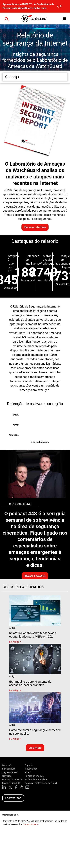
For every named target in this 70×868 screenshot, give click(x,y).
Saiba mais (40, 8)
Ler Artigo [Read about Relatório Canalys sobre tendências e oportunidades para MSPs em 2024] (14, 642)
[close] (60, 6)
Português (11, 815)
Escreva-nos (13, 798)
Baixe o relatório (35, 227)
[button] (64, 18)
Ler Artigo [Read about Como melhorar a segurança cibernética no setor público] (14, 739)
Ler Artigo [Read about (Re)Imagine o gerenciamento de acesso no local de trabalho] (14, 690)
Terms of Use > (31, 824)
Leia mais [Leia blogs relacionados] (35, 748)
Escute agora (35, 576)
